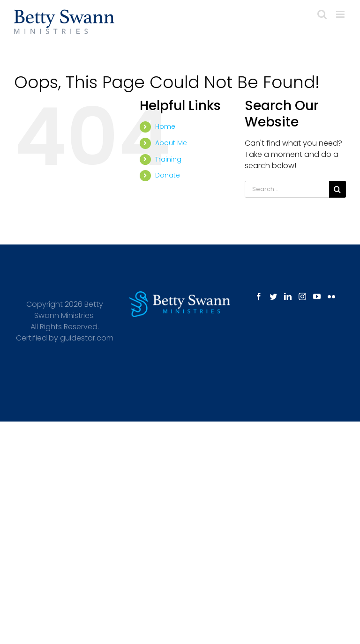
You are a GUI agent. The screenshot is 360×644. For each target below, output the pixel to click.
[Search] (337, 189)
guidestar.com (87, 338)
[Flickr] (331, 296)
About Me (171, 143)
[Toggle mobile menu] (341, 14)
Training (168, 159)
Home (165, 126)
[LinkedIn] (288, 296)
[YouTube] (317, 296)
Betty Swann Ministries (69, 310)
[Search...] (287, 189)
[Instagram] (302, 296)
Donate (168, 175)
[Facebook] (259, 296)
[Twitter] (273, 296)
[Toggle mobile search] (322, 14)
